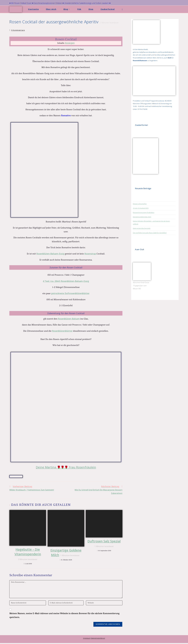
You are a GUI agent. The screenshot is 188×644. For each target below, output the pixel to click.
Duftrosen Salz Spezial (103, 544)
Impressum (87, 639)
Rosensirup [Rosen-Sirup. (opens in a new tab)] (90, 254)
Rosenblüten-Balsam (69, 319)
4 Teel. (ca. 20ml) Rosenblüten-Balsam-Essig (66, 281)
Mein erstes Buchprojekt (142, 228)
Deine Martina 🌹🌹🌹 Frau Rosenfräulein (66, 467)
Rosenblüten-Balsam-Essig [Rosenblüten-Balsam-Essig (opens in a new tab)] (50, 254)
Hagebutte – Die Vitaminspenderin (28, 555)
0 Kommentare (18, 30)
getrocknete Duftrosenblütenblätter (70, 293)
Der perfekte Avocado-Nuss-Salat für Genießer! (150, 233)
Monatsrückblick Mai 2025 (142, 217)
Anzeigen (70, 43)
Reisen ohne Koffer (140, 204)
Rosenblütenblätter (62, 331)
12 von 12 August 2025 (141, 208)
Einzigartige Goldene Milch (66, 553)
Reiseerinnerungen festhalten (144, 212)
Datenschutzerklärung (98, 639)
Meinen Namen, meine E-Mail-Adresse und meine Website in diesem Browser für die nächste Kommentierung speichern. (64, 616)
